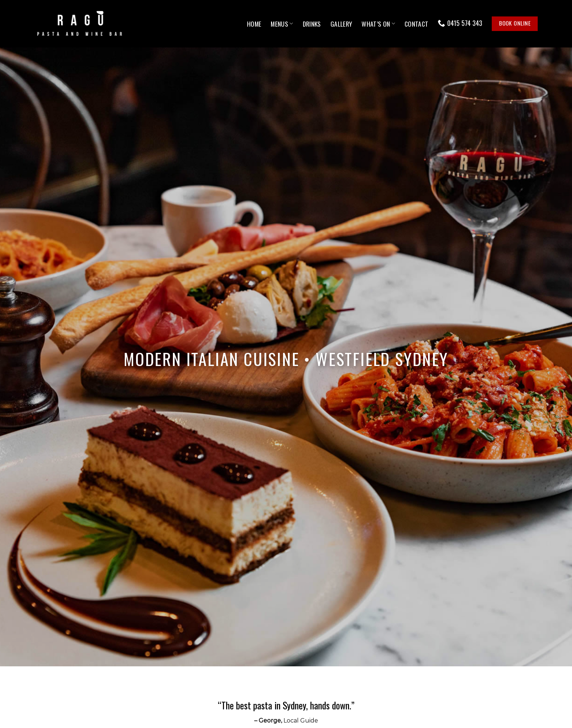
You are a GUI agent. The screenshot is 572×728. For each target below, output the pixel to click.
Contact (416, 24)
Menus (282, 24)
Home (254, 24)
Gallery (341, 24)
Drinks (312, 24)
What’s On (378, 24)
